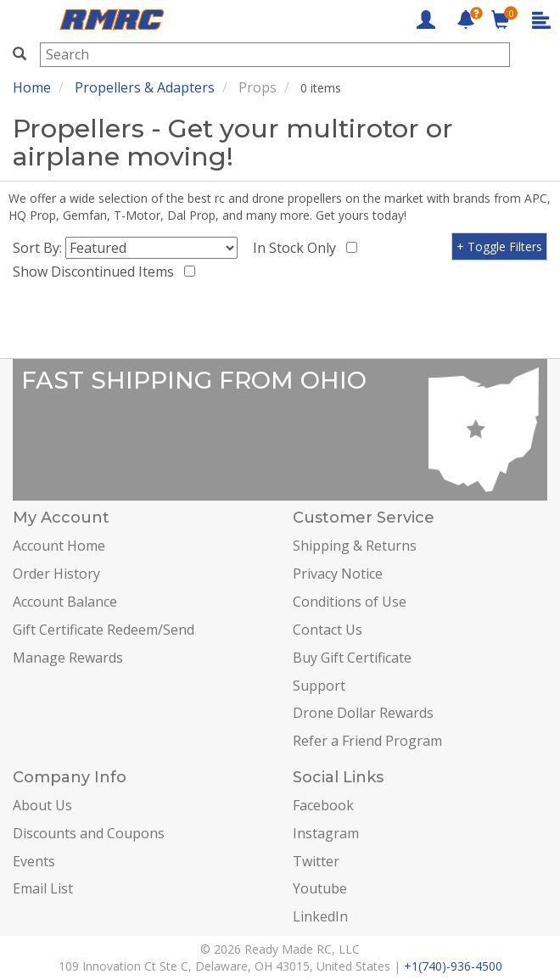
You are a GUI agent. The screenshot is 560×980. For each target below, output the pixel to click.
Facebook (323, 805)
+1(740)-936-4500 (453, 966)
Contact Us (328, 630)
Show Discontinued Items (97, 272)
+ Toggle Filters (499, 246)
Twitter (316, 861)
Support (319, 686)
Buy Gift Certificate (352, 658)
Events (34, 861)
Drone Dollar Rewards (363, 713)
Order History (56, 574)
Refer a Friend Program (367, 741)
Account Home (59, 546)
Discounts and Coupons (89, 833)
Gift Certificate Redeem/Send (104, 630)
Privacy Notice (338, 574)
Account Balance (65, 602)
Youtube (320, 888)
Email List (43, 888)
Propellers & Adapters (145, 87)
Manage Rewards (68, 658)
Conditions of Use (350, 602)
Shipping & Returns (355, 546)
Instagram (326, 833)
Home (32, 87)
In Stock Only (298, 248)
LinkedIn (320, 916)
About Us (42, 805)
